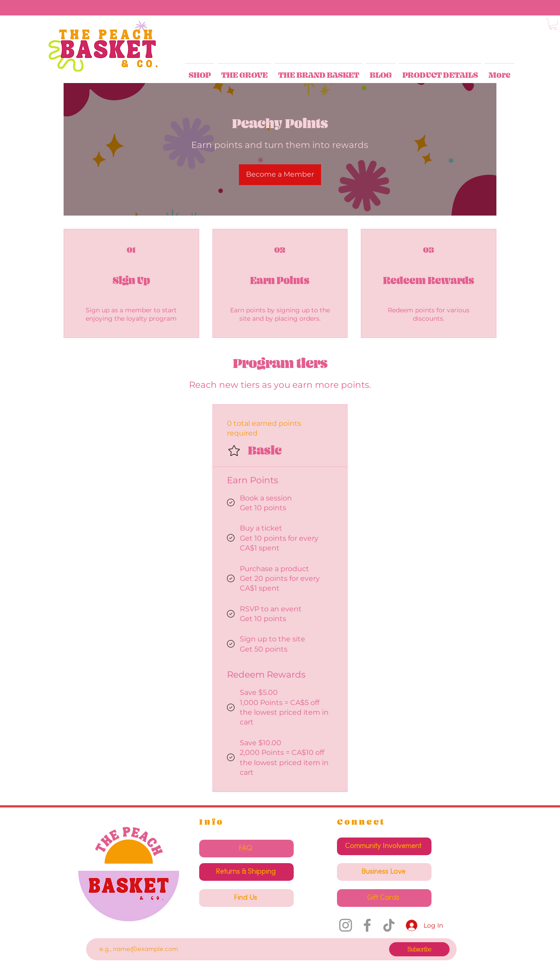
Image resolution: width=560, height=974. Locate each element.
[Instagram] (346, 925)
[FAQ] (246, 849)
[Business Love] (384, 872)
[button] (553, 24)
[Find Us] (246, 898)
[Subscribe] (419, 949)
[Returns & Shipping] (246, 872)
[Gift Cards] (384, 898)
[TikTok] (389, 925)
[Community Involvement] (384, 846)
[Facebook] (367, 925)
